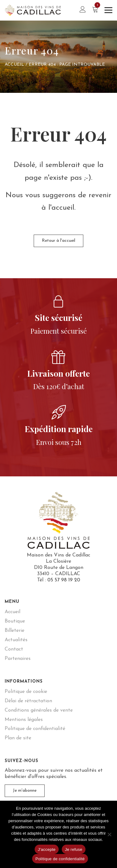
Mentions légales (24, 720)
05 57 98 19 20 (64, 580)
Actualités (16, 640)
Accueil (14, 65)
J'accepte (47, 849)
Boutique (15, 621)
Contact (14, 649)
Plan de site (18, 738)
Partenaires (18, 659)
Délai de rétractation (28, 701)
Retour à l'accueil (58, 241)
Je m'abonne (25, 791)
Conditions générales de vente (39, 710)
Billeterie (15, 631)
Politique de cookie (26, 692)
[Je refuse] (109, 834)
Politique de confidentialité (35, 729)
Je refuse (74, 849)
